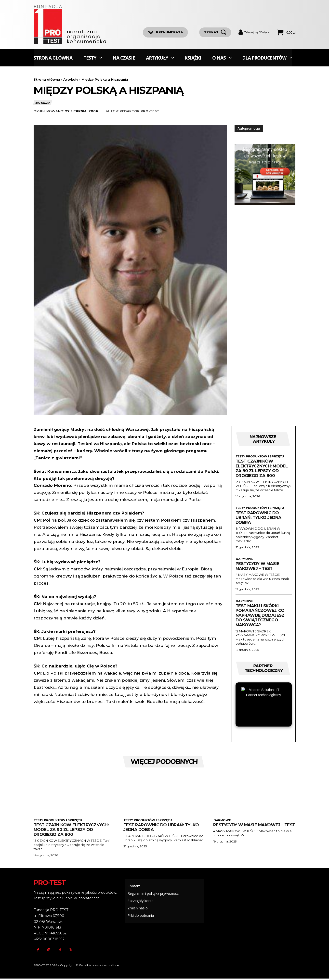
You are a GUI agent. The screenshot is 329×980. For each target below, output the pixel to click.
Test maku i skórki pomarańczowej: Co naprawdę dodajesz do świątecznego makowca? (260, 616)
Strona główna (47, 79)
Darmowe (244, 560)
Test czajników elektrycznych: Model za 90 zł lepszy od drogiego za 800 (262, 469)
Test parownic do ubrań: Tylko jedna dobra (259, 518)
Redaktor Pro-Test (139, 111)
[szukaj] (215, 32)
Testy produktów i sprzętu (259, 457)
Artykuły (71, 79)
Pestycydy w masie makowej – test (258, 567)
